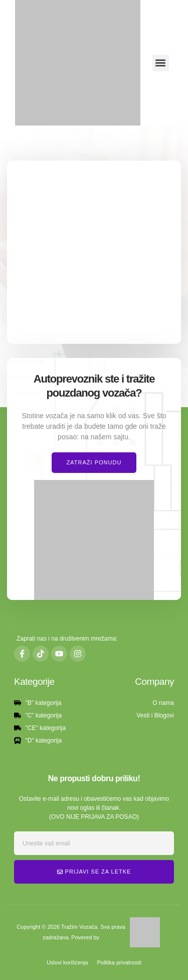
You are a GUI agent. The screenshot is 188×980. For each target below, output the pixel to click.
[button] (161, 63)
